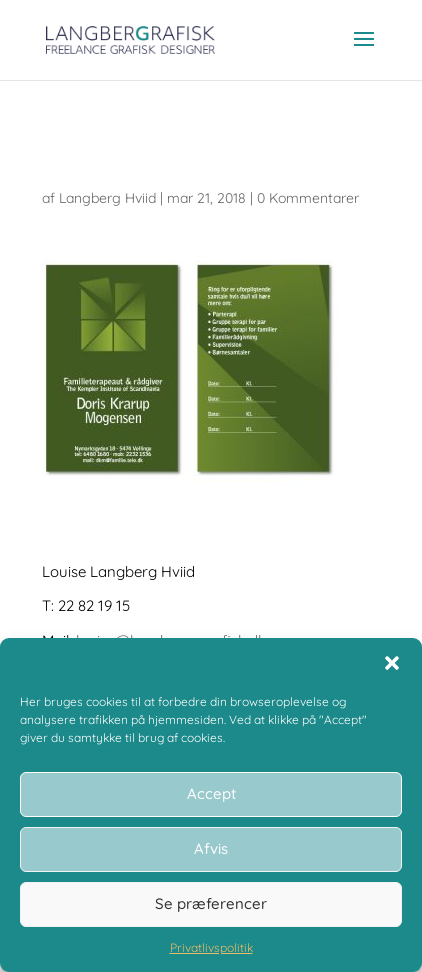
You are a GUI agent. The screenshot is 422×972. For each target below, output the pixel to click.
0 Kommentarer (308, 198)
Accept (211, 793)
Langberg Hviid (107, 198)
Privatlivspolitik (211, 947)
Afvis (211, 848)
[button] (392, 663)
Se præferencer (211, 903)
